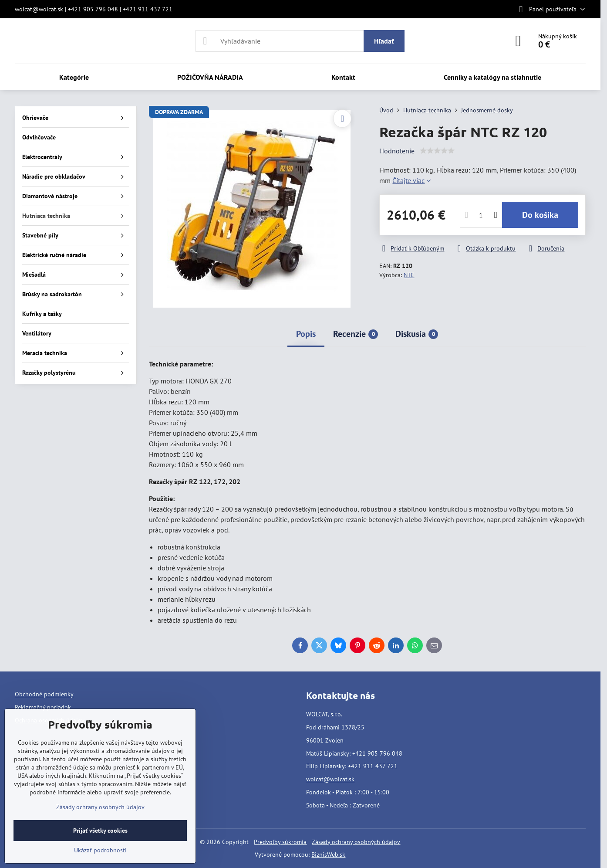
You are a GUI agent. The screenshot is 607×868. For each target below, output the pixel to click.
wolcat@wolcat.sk (330, 779)
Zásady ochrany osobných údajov (356, 842)
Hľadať (384, 41)
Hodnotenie (397, 151)
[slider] (437, 151)
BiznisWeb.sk (328, 854)
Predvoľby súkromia (280, 842)
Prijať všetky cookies (100, 831)
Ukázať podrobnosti (100, 850)
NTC (409, 275)
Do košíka (540, 215)
